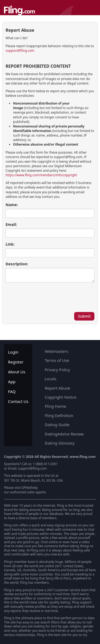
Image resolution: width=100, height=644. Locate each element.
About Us (17, 372)
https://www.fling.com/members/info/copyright (41, 175)
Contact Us (18, 401)
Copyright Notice (61, 397)
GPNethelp (29, 488)
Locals (51, 379)
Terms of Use (57, 360)
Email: (11, 224)
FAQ (12, 391)
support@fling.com (20, 51)
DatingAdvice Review (64, 434)
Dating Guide (57, 425)
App (12, 382)
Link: (10, 244)
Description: (17, 264)
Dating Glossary (60, 443)
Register (16, 362)
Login (13, 352)
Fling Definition (59, 415)
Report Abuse (57, 388)
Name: (12, 205)
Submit (84, 316)
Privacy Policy (57, 370)
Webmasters (57, 351)
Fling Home (56, 406)
